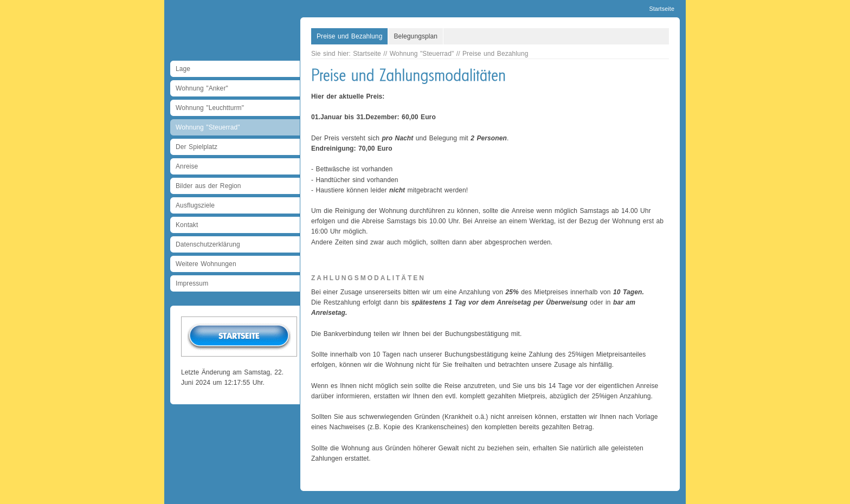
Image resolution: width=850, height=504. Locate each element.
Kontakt (187, 225)
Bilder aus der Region (208, 186)
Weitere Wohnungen (206, 264)
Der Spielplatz (197, 147)
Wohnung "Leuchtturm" (210, 108)
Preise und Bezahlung (349, 36)
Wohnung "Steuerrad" (208, 127)
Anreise (187, 166)
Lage (183, 69)
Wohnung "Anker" (202, 88)
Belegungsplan (416, 36)
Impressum (192, 283)
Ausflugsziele (195, 205)
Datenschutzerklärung (208, 244)
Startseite (662, 9)
